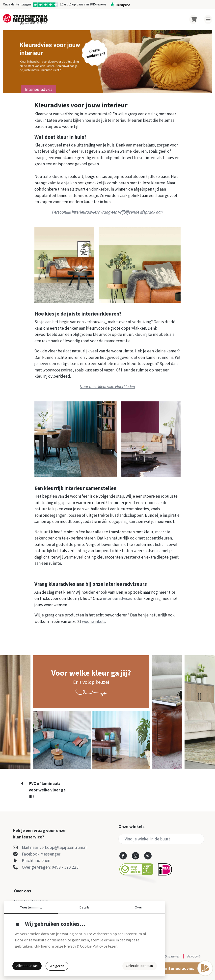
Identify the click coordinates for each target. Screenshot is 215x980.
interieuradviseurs (119, 598)
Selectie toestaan (140, 966)
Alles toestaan (27, 966)
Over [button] (138, 907)
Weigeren (57, 966)
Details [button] (85, 907)
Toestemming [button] (31, 907)
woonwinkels (94, 621)
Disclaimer (172, 956)
